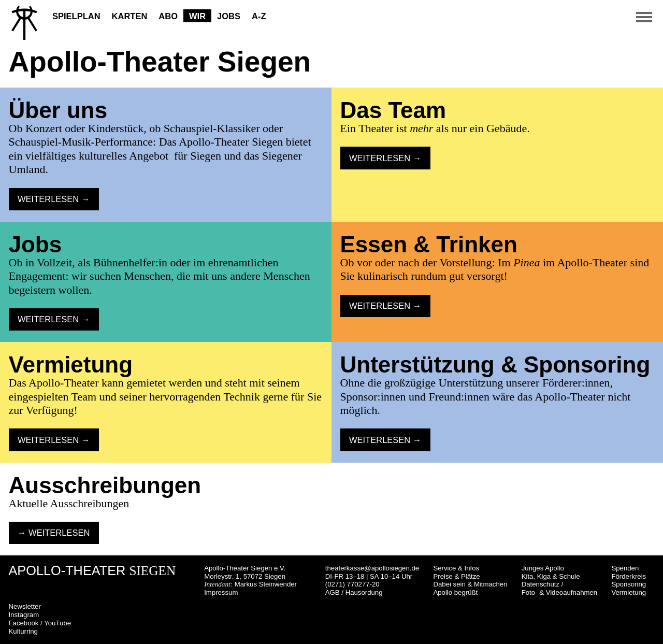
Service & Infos (456, 568)
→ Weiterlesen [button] (54, 533)
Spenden (625, 568)
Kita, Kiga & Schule (551, 576)
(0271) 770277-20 (352, 584)
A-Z (259, 16)
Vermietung (629, 592)
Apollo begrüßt (455, 592)
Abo (168, 16)
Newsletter (25, 606)
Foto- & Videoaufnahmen (559, 592)
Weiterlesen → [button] (54, 199)
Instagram (24, 615)
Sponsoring (629, 584)
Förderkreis (629, 576)
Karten (130, 16)
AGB (333, 592)
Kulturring (23, 631)
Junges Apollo (543, 568)
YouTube (57, 623)
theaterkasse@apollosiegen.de (372, 568)
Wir (197, 16)
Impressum (221, 592)
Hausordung (364, 592)
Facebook (24, 623)
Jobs (229, 16)
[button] (644, 10)
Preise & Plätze (456, 576)
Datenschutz (541, 584)
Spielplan (76, 16)
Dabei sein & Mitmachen (470, 584)
